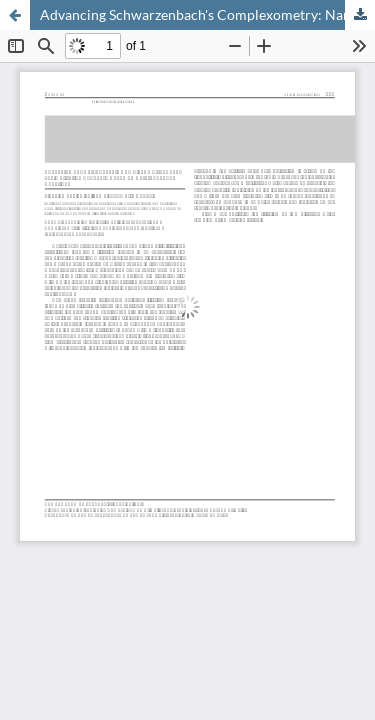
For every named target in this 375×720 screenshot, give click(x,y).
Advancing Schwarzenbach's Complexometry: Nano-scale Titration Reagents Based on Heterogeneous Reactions (207, 14)
